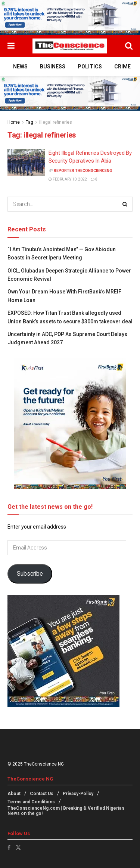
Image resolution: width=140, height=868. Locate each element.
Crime (122, 67)
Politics (90, 67)
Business (53, 67)
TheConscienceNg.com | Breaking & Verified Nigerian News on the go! (66, 811)
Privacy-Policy (78, 794)
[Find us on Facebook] (9, 847)
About (14, 794)
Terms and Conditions (31, 802)
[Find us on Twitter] (18, 847)
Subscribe (30, 574)
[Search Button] (129, 46)
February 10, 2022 (68, 179)
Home (14, 122)
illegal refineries (56, 122)
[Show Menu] (11, 46)
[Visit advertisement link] (70, 17)
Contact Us (42, 794)
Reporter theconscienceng (83, 171)
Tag (29, 122)
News (20, 67)
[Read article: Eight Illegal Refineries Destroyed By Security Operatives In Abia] (26, 163)
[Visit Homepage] (70, 46)
